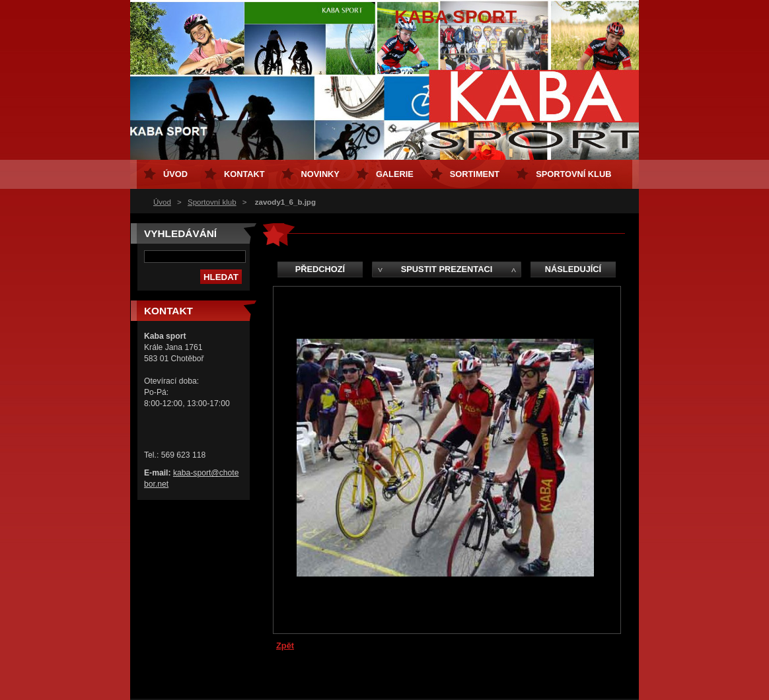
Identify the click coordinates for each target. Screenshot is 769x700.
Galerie (395, 174)
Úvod (162, 202)
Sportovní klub (212, 202)
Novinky (320, 174)
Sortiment (475, 174)
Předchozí (320, 269)
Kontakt (244, 174)
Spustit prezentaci (447, 269)
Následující (573, 269)
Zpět (285, 646)
